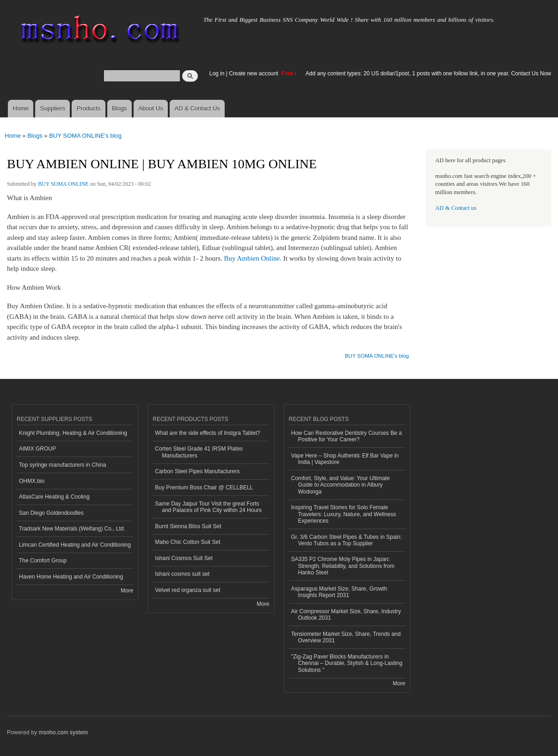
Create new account (254, 73)
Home (21, 108)
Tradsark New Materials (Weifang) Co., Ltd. (72, 529)
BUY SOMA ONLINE (63, 184)
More (127, 591)
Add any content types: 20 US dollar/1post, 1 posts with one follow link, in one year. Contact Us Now (428, 73)
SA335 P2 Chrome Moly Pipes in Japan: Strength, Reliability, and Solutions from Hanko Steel (343, 566)
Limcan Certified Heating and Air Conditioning (75, 545)
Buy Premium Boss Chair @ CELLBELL (204, 488)
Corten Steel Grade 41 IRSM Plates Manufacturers (199, 452)
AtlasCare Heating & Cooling (54, 497)
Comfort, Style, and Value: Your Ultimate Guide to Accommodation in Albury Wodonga (341, 485)
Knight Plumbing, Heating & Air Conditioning (73, 433)
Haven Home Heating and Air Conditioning (71, 577)
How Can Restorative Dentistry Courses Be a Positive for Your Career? (347, 436)
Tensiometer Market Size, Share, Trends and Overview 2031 (346, 637)
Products (89, 108)
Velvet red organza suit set (187, 590)
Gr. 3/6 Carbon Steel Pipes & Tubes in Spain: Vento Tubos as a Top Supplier (347, 540)
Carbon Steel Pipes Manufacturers (197, 471)
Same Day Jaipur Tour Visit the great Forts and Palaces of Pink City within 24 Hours (208, 507)
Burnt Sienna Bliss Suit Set (188, 526)
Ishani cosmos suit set (182, 574)
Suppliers (53, 108)
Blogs (120, 108)
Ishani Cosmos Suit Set (184, 558)
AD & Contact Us (197, 108)
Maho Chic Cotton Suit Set (187, 542)
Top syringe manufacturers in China (63, 465)
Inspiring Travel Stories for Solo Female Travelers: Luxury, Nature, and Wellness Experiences (344, 514)
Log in (217, 73)
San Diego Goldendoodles (51, 513)
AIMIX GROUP (37, 449)
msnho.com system (63, 732)
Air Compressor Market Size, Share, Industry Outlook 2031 (346, 615)
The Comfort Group (43, 561)
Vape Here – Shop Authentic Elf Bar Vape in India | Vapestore (345, 459)
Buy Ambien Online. (253, 258)
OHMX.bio (32, 481)
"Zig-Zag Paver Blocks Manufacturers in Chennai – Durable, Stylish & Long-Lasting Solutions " (347, 663)
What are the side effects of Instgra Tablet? (207, 433)
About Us (150, 108)
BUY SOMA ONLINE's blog (85, 136)
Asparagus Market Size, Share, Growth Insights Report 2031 (339, 592)
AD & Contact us (456, 208)
